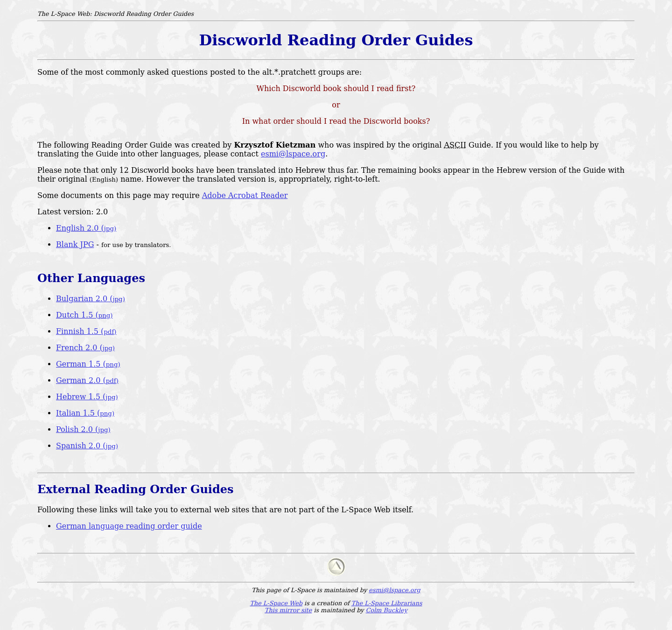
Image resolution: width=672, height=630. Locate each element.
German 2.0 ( (87, 380)
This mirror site (288, 610)
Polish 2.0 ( (83, 429)
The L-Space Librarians (387, 603)
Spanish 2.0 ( (87, 446)
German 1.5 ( (88, 364)
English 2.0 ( (86, 228)
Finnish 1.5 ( (86, 331)
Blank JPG (75, 244)
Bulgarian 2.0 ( (91, 299)
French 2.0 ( (85, 348)
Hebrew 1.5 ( (87, 397)
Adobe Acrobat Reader (245, 195)
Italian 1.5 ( (85, 413)
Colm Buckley (387, 610)
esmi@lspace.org (293, 154)
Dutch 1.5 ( (84, 315)
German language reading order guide (129, 526)
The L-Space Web (276, 603)
